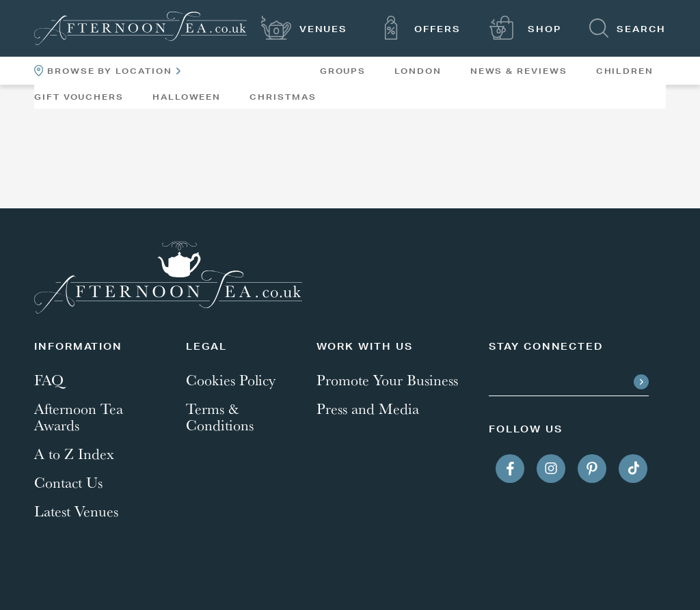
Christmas (283, 97)
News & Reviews (519, 71)
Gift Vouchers (79, 97)
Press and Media (368, 408)
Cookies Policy (231, 380)
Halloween (187, 97)
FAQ (49, 380)
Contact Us (68, 482)
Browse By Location (107, 71)
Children (625, 71)
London (418, 71)
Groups (343, 71)
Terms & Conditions (220, 417)
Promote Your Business (387, 380)
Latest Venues (76, 511)
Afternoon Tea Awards (79, 417)
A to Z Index (74, 454)
